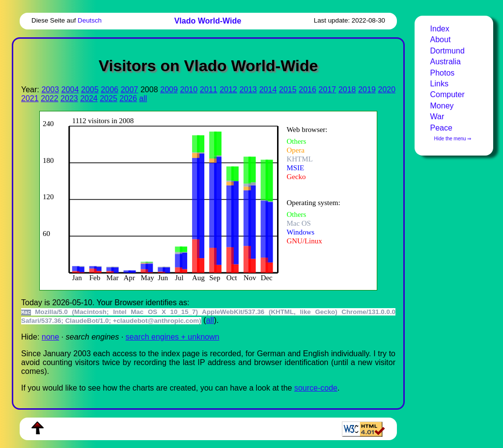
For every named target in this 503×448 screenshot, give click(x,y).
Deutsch (90, 20)
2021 (30, 98)
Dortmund (447, 51)
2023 (69, 98)
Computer (447, 94)
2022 (50, 98)
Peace (441, 128)
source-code (316, 388)
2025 (109, 98)
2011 (209, 90)
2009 (169, 90)
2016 (307, 90)
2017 (328, 90)
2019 (367, 90)
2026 (128, 98)
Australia (446, 62)
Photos (443, 73)
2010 (189, 90)
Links (439, 84)
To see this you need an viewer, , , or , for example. (201, 199)
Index (440, 29)
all (143, 98)
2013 (248, 90)
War (437, 117)
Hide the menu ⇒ (453, 139)
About (441, 40)
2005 (90, 90)
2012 (228, 90)
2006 (110, 90)
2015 (288, 90)
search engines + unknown (173, 337)
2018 (347, 90)
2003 (50, 90)
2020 (387, 90)
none (51, 337)
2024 (89, 98)
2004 (70, 90)
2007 (130, 90)
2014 (268, 90)
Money (442, 106)
